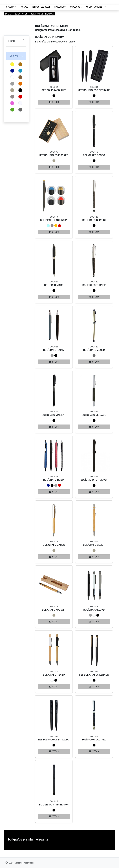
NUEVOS (24, 7)
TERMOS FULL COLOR (41, 7)
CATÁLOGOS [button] (76, 7)
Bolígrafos (21, 14)
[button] (96, 7)
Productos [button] (10, 7)
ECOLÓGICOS (60, 7)
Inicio (8, 14)
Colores (14, 56)
